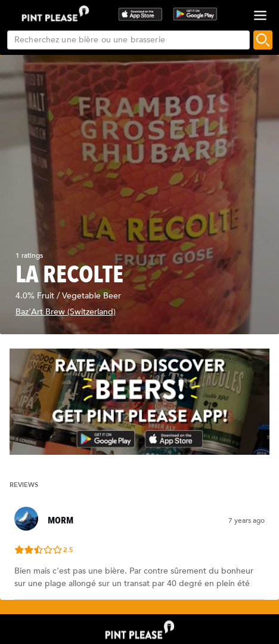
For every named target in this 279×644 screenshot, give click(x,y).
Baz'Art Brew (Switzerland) (66, 312)
